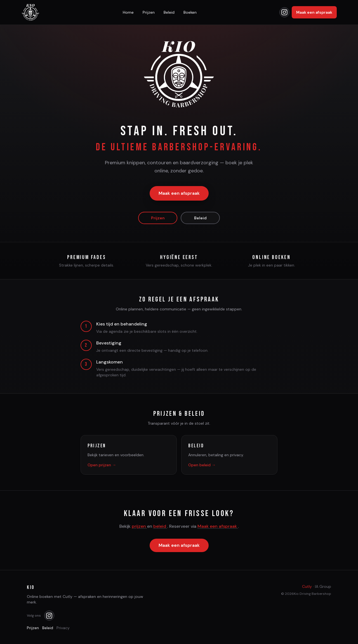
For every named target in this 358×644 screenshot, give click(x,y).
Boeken (190, 12)
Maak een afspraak (314, 12)
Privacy (63, 628)
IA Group (323, 586)
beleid (160, 527)
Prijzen (149, 12)
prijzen (139, 527)
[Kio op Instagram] (284, 12)
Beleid (169, 12)
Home (128, 12)
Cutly (307, 586)
